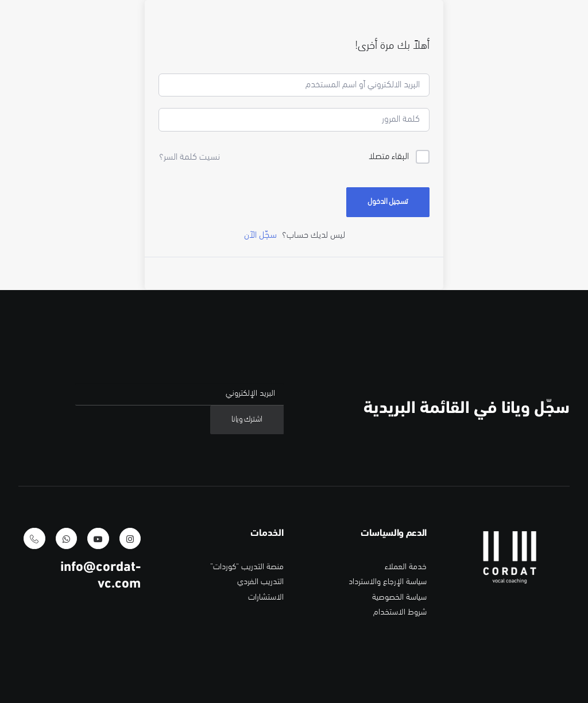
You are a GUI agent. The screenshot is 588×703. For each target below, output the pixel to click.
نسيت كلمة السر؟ (189, 223)
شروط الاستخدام (400, 678)
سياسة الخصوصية (399, 663)
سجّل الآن (260, 302)
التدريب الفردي (260, 648)
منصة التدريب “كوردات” (247, 633)
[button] (130, 604)
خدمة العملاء (406, 633)
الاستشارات (266, 663)
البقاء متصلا (389, 223)
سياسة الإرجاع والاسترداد (388, 648)
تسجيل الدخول (388, 268)
